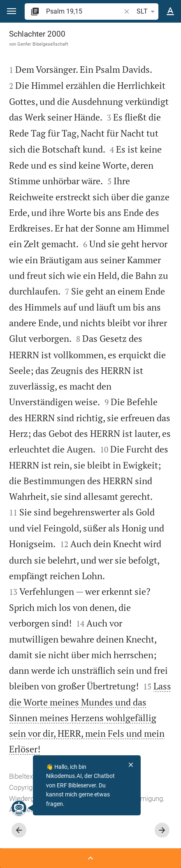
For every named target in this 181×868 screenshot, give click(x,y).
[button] (12, 11)
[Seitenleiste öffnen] (90, 858)
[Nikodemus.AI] (19, 808)
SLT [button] (147, 12)
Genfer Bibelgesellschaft (43, 44)
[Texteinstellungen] (170, 12)
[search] (84, 11)
